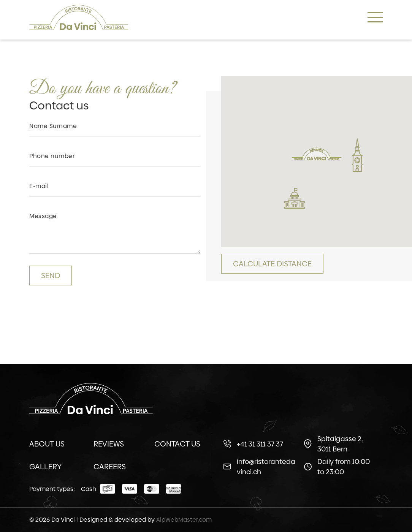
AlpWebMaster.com (184, 520)
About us (47, 444)
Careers (110, 467)
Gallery (45, 467)
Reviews (109, 444)
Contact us (177, 444)
